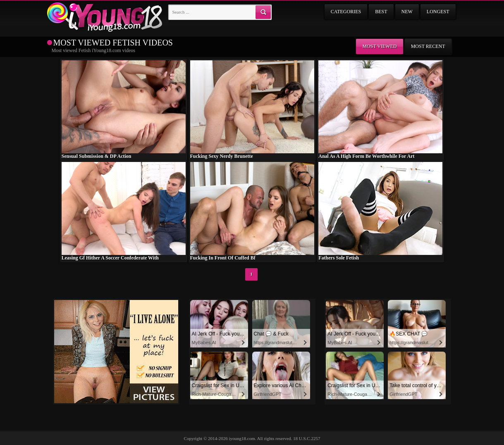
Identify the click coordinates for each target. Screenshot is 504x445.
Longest (438, 12)
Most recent (428, 46)
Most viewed (379, 46)
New (407, 12)
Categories (346, 12)
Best (381, 12)
